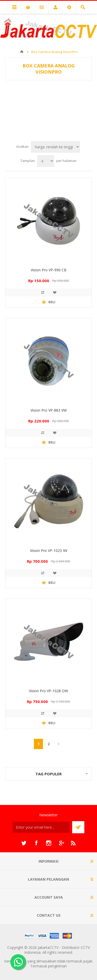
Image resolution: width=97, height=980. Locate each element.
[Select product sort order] (55, 147)
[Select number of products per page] (46, 161)
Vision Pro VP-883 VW (49, 410)
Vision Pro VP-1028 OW (48, 691)
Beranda (22, 52)
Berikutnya (59, 744)
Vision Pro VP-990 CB (49, 270)
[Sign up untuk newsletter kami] (41, 827)
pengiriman (57, 966)
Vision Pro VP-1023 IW (49, 550)
